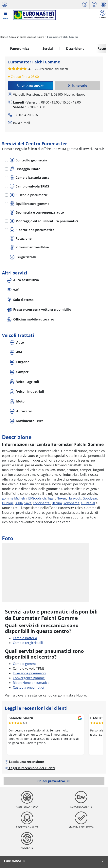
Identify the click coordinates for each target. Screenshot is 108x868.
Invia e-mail (21, 123)
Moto (17, 402)
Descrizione (75, 49)
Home (3, 37)
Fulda (19, 503)
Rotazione (21, 238)
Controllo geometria (28, 160)
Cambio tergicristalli (28, 643)
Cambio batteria (25, 638)
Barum (57, 503)
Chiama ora (28, 86)
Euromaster (54, 861)
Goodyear (90, 498)
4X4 (16, 352)
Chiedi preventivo (52, 781)
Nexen (61, 498)
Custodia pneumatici (29, 195)
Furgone (19, 362)
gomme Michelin (14, 498)
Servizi (48, 49)
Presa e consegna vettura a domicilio (39, 310)
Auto (17, 343)
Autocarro (21, 411)
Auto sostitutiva (23, 280)
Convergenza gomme (29, 678)
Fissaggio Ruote (25, 169)
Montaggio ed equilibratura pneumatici (44, 221)
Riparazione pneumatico (32, 230)
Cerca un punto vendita (22, 37)
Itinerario (77, 86)
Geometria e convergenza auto (37, 212)
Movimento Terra (27, 421)
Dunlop (8, 503)
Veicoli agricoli (24, 382)
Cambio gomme (25, 664)
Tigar (51, 498)
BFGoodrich (37, 498)
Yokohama (71, 503)
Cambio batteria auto (30, 178)
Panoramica (20, 49)
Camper (19, 372)
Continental (42, 503)
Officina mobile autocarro (30, 320)
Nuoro (41, 37)
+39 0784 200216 (25, 115)
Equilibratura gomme (29, 204)
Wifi (13, 290)
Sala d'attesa (20, 300)
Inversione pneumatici (29, 673)
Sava (28, 503)
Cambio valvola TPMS (29, 186)
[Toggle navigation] (6, 15)
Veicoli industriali (27, 392)
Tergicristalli (23, 257)
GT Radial (88, 503)
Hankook (74, 498)
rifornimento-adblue (29, 247)
